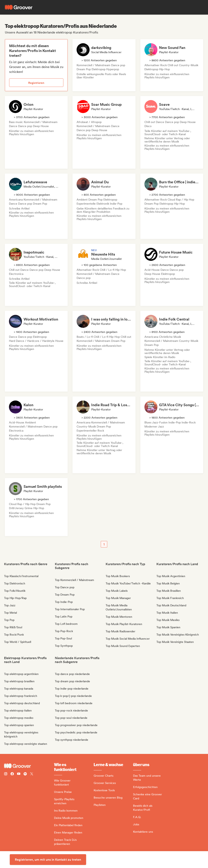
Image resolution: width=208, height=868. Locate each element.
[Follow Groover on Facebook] (12, 774)
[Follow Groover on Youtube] (19, 774)
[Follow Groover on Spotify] (25, 774)
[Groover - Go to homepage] (29, 766)
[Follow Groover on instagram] (6, 774)
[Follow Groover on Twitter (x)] (32, 774)
